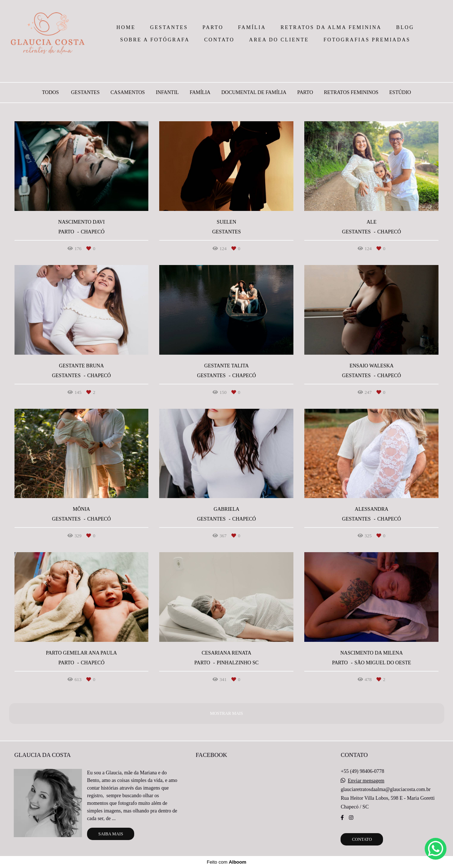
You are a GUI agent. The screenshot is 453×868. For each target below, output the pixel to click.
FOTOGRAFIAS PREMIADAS (367, 40)
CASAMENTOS (128, 93)
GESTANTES (169, 27)
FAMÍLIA (252, 27)
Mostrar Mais (226, 713)
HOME (126, 27)
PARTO (213, 27)
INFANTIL (167, 93)
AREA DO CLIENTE (279, 40)
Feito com (226, 862)
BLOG (405, 27)
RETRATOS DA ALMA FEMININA (331, 27)
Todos (50, 93)
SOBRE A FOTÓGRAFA (155, 40)
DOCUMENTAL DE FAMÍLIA (254, 93)
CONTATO (219, 40)
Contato (362, 839)
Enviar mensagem (366, 781)
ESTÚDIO (400, 93)
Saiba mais (111, 834)
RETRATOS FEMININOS (351, 93)
